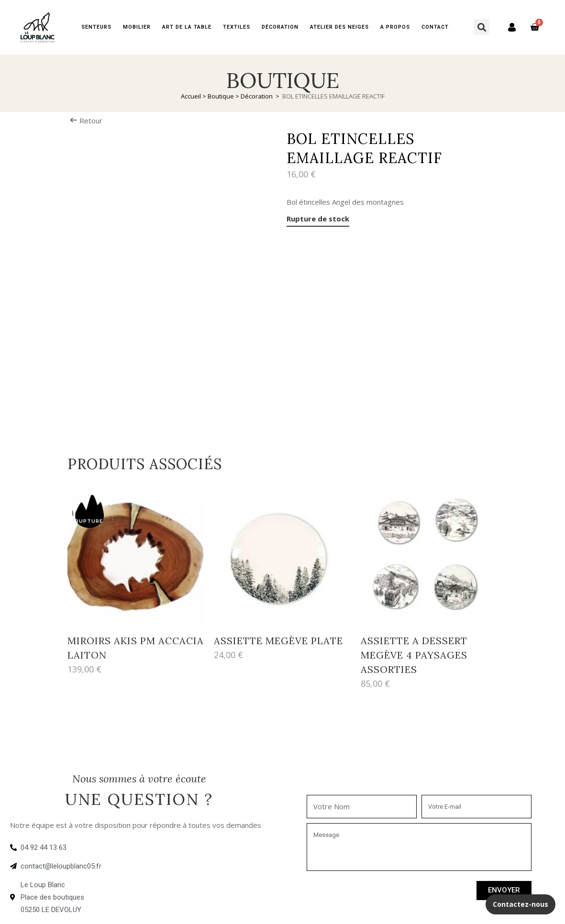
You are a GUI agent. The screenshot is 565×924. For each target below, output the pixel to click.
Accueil (191, 96)
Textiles (237, 27)
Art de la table (187, 27)
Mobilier (137, 27)
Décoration (280, 27)
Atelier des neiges (339, 27)
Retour (86, 121)
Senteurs (96, 27)
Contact (435, 27)
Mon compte (507, 27)
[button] (482, 27)
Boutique (221, 96)
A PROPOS (395, 27)
